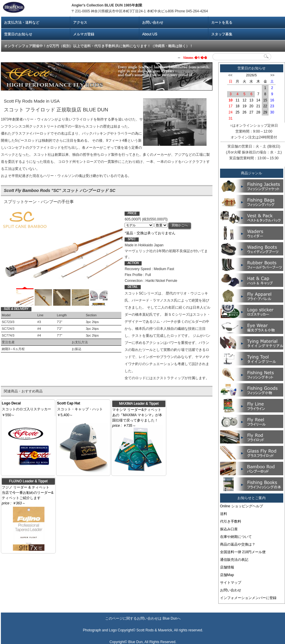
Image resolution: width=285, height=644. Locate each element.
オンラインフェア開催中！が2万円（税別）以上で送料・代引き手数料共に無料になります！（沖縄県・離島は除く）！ (99, 46)
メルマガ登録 (84, 34)
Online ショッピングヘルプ (242, 506)
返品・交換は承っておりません (151, 233)
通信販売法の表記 (234, 560)
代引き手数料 (231, 521)
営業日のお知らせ (18, 34)
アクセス (80, 22)
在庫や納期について (236, 537)
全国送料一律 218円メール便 (243, 552)
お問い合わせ (153, 22)
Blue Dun (170, 618)
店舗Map (227, 575)
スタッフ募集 (222, 34)
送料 (224, 514)
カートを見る (222, 22)
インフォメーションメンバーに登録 (248, 598)
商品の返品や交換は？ (238, 544)
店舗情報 (227, 567)
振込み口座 (229, 529)
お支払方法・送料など (22, 22)
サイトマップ (231, 583)
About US (150, 34)
